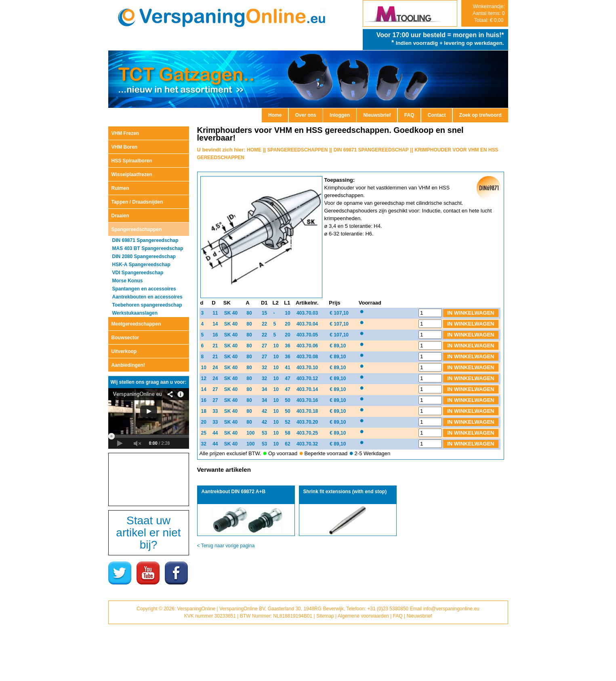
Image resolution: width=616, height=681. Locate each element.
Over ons (306, 115)
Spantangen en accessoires (144, 289)
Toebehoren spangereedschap (147, 305)
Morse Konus (128, 281)
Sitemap (325, 616)
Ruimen (120, 188)
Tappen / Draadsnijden (137, 202)
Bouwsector (125, 338)
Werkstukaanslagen (135, 313)
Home (275, 115)
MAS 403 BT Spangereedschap (148, 248)
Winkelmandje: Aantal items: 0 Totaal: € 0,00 (489, 13)
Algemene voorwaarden (363, 616)
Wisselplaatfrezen (132, 174)
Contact (437, 115)
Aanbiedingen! (128, 365)
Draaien (120, 216)
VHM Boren (125, 147)
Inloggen (340, 115)
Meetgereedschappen (136, 324)
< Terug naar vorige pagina (226, 546)
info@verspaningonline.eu (451, 609)
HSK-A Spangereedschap (141, 265)
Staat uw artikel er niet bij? (148, 533)
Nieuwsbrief (377, 115)
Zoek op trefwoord (480, 115)
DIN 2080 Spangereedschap (144, 256)
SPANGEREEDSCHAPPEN (298, 150)
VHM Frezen (125, 133)
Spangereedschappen (137, 229)
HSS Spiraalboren (132, 161)
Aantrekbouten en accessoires (147, 297)
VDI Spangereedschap (138, 273)
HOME (254, 150)
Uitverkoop (124, 351)
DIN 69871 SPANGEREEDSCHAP (371, 150)
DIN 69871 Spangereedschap (145, 240)
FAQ (409, 115)
